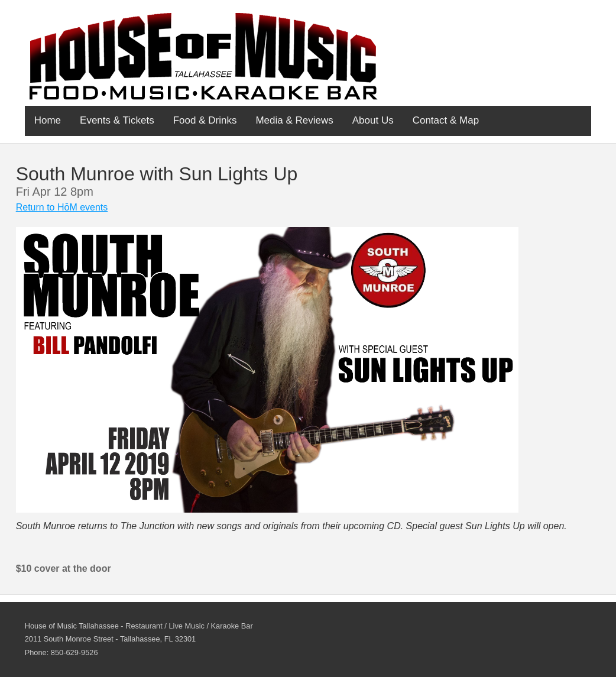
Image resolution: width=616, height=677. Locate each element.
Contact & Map (446, 120)
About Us (373, 120)
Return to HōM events (62, 207)
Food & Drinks (205, 120)
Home (48, 120)
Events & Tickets (117, 120)
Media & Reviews (294, 120)
